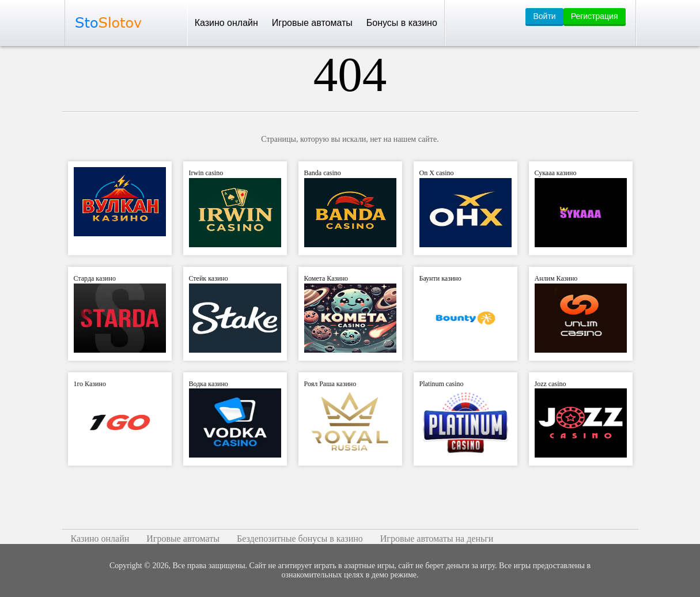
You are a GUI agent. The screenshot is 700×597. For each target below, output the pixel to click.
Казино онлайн (226, 23)
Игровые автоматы (312, 23)
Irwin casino (206, 173)
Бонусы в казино (402, 23)
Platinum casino (442, 384)
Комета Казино (326, 278)
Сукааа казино (556, 173)
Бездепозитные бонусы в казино (300, 539)
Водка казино (209, 384)
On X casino (437, 173)
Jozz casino (550, 384)
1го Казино (90, 384)
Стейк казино (209, 278)
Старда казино (95, 278)
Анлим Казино (556, 278)
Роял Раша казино (330, 384)
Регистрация (595, 16)
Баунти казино (440, 278)
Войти (544, 16)
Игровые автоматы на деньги (437, 539)
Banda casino (323, 173)
